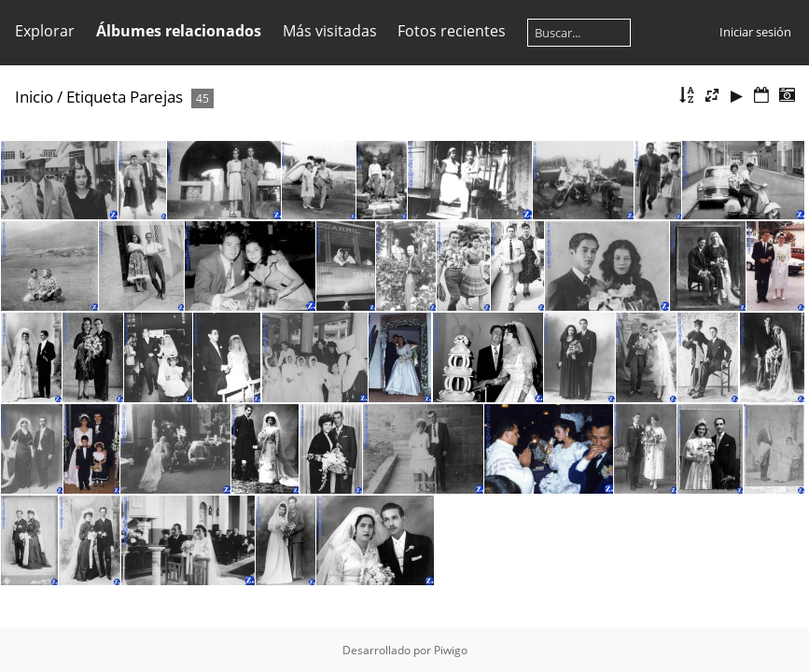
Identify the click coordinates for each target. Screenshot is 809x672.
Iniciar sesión (755, 32)
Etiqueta (96, 97)
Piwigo (451, 650)
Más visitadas (330, 31)
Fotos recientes (452, 31)
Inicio (34, 97)
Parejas (156, 97)
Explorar (45, 31)
